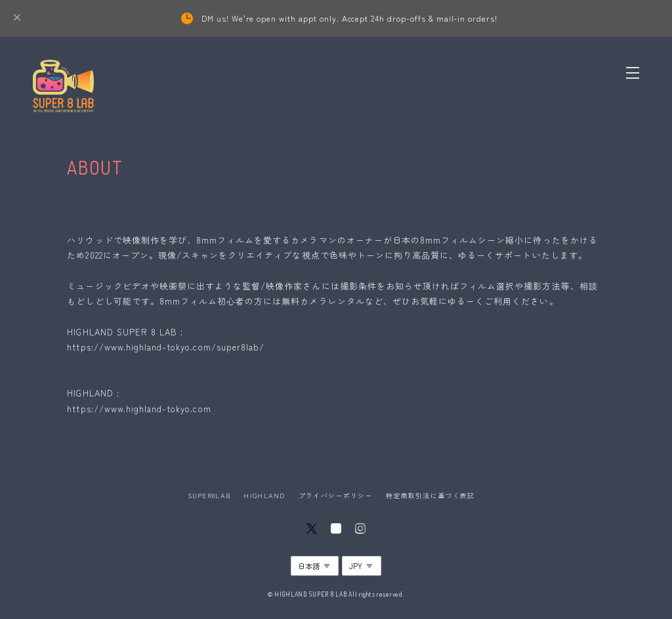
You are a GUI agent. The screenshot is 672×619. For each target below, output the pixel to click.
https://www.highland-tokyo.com (139, 409)
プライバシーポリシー (336, 495)
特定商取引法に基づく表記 (430, 495)
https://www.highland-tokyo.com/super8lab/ (166, 347)
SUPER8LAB (209, 495)
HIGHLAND (264, 495)
